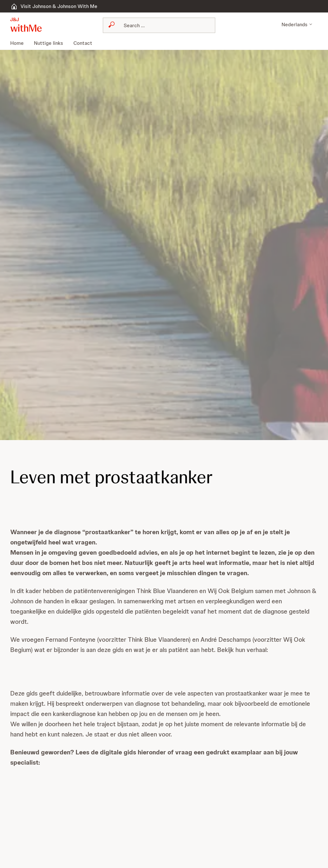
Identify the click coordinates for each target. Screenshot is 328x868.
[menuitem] (20, 43)
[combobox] (143, 25)
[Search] (147, 25)
